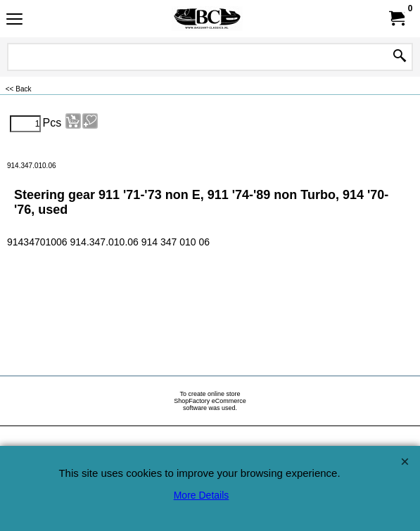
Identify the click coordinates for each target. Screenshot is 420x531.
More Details (202, 495)
